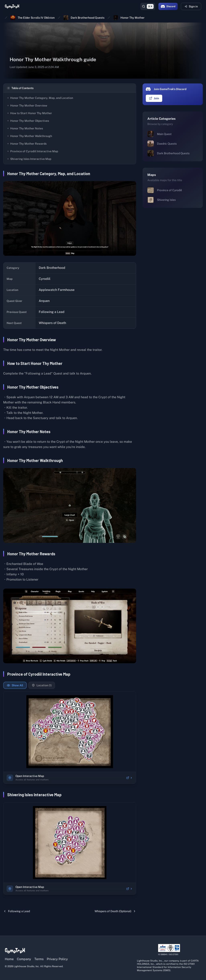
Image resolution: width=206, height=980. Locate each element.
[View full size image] (70, 218)
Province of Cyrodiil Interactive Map (33, 151)
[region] (70, 732)
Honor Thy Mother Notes (25, 128)
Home (9, 959)
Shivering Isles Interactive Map (29, 159)
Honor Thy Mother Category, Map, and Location (40, 98)
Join (154, 98)
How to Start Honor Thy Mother (30, 113)
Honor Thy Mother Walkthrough (30, 136)
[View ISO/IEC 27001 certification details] (169, 950)
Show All (15, 685)
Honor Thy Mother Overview (27, 106)
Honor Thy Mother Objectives (28, 121)
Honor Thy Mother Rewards (27, 144)
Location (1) (42, 685)
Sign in (191, 6)
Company (24, 959)
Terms (39, 959)
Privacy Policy (57, 959)
